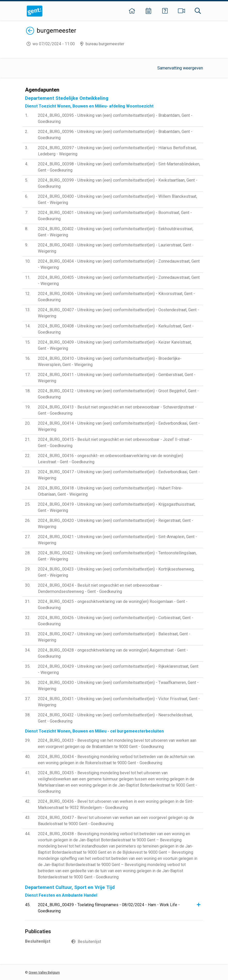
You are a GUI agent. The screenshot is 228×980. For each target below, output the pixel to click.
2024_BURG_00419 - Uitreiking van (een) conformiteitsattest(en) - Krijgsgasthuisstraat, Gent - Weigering (117, 507)
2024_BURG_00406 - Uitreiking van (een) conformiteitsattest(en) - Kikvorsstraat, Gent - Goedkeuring (116, 297)
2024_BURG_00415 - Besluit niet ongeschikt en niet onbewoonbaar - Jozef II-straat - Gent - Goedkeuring (115, 443)
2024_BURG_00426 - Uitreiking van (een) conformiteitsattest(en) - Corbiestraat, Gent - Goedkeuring (116, 621)
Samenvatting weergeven (180, 68)
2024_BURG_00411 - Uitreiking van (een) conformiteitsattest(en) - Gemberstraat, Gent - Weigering (117, 378)
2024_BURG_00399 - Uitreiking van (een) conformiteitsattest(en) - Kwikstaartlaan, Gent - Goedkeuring (118, 183)
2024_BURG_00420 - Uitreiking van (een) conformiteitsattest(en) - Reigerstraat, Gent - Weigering (116, 524)
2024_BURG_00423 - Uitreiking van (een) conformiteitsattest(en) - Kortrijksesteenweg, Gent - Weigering (116, 572)
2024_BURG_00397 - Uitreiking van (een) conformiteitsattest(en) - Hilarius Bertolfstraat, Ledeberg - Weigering (117, 151)
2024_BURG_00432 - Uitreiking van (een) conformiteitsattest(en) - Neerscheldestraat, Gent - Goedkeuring (115, 718)
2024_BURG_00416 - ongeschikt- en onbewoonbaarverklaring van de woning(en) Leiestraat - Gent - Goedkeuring (111, 459)
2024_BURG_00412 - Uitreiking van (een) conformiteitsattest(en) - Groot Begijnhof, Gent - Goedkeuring (118, 394)
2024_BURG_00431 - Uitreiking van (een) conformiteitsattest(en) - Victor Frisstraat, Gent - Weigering (119, 702)
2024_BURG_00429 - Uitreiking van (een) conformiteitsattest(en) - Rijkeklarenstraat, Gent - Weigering (118, 669)
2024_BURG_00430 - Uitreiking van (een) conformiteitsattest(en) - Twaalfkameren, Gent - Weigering (118, 686)
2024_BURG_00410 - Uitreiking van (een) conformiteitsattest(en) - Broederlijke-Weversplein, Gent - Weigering (110, 362)
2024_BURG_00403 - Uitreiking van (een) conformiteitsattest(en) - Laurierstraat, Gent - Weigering (116, 248)
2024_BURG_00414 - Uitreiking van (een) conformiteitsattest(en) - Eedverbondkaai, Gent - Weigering (119, 426)
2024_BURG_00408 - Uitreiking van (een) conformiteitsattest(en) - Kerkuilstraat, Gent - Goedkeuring (116, 329)
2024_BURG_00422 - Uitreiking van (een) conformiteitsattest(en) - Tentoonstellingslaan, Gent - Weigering (117, 556)
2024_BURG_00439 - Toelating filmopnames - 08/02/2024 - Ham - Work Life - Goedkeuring (109, 908)
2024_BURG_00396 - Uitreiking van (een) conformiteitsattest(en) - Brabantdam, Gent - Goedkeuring (115, 135)
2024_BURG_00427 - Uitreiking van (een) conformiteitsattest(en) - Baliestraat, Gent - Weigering (114, 637)
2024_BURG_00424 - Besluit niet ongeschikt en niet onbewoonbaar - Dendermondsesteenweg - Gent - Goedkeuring (100, 588)
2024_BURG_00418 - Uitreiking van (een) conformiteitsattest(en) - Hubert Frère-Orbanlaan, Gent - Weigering (110, 491)
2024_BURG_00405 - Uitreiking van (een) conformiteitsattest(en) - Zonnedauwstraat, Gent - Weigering (119, 280)
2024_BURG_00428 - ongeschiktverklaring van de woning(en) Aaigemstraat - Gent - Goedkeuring (113, 653)
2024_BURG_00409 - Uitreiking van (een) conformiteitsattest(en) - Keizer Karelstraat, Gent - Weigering (115, 345)
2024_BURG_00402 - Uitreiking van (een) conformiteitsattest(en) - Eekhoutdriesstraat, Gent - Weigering (116, 232)
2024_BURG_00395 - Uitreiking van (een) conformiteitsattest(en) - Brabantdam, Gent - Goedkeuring (115, 118)
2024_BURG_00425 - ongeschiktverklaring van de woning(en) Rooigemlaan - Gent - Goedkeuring (113, 605)
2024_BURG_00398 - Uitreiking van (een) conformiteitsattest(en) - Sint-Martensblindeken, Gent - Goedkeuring (119, 167)
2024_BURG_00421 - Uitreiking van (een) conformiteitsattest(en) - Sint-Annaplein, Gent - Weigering (117, 540)
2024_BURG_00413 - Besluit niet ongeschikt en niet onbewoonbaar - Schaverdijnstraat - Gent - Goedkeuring (117, 410)
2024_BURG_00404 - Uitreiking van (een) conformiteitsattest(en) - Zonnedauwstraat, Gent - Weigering (119, 264)
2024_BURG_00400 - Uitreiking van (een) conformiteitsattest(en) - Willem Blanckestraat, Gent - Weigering (117, 199)
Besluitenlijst (89, 942)
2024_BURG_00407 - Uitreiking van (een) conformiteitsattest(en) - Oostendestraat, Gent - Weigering (119, 313)
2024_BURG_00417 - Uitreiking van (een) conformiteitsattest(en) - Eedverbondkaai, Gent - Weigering (119, 475)
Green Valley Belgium (44, 972)
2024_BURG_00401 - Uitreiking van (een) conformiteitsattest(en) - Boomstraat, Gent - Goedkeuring (115, 216)
